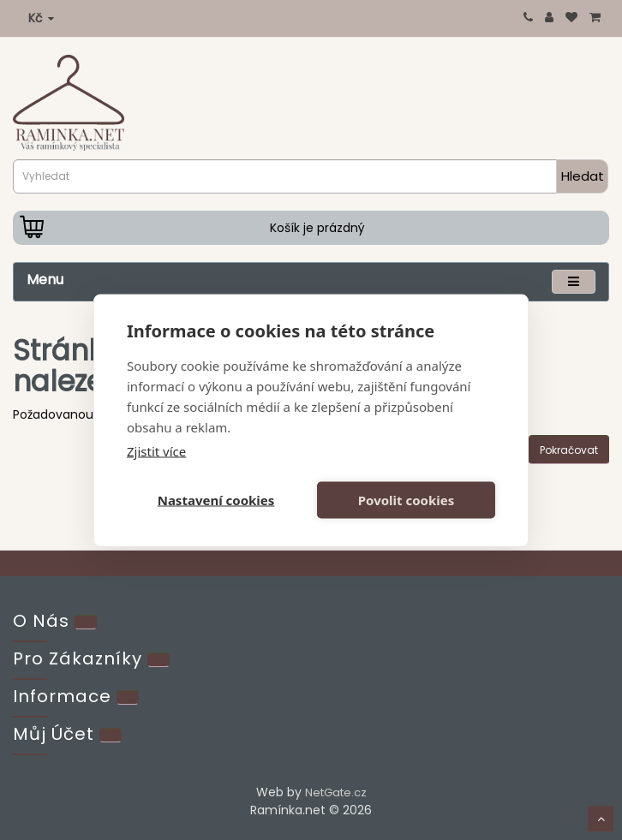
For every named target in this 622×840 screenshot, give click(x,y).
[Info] (128, 697)
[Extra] (158, 660)
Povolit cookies (406, 500)
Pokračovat (569, 450)
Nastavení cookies (216, 500)
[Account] (111, 735)
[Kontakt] (86, 622)
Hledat (583, 176)
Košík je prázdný (317, 228)
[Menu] (574, 281)
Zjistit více (156, 450)
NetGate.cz (336, 792)
